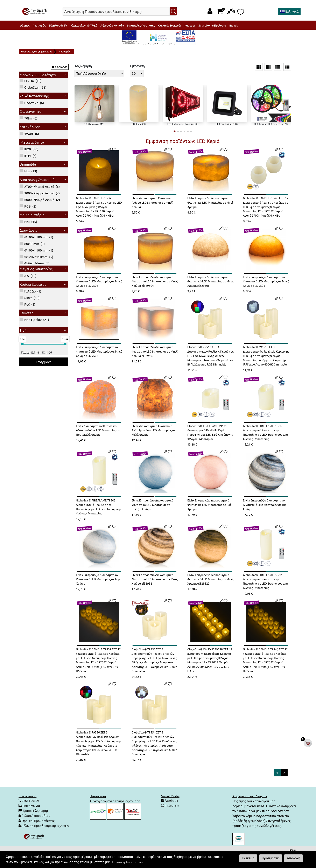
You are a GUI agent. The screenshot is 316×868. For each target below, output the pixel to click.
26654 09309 (31, 811)
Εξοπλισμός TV (58, 25)
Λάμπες (25, 25)
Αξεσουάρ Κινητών (112, 25)
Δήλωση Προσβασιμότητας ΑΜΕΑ (47, 836)
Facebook (171, 811)
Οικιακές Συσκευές (170, 25)
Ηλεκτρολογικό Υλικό (84, 25)
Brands (234, 25)
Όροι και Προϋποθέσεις (39, 831)
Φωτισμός (39, 25)
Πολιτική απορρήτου (37, 826)
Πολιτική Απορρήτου (127, 862)
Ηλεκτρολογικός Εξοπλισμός (36, 51)
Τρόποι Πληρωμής (36, 821)
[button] (174, 131)
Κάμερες (190, 25)
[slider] (22, 344)
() (30, 81)
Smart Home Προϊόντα (212, 25)
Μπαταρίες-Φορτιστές (141, 25)
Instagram (172, 816)
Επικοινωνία (31, 816)
